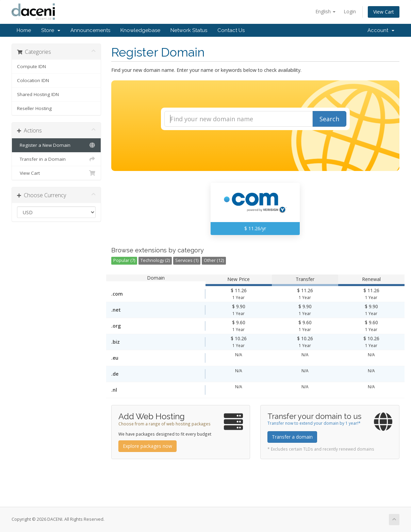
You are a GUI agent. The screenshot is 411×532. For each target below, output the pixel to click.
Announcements (90, 30)
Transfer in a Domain (56, 159)
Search (329, 119)
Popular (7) (124, 260)
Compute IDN (31, 66)
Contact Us (231, 30)
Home (24, 30)
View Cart (384, 12)
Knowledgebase (140, 30)
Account (381, 30)
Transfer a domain (292, 437)
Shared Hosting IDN (38, 94)
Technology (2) (155, 260)
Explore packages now (147, 446)
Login (350, 11)
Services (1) (187, 260)
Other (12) (214, 260)
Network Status (189, 30)
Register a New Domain (56, 145)
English (325, 11)
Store (51, 30)
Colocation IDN (33, 80)
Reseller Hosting (34, 108)
